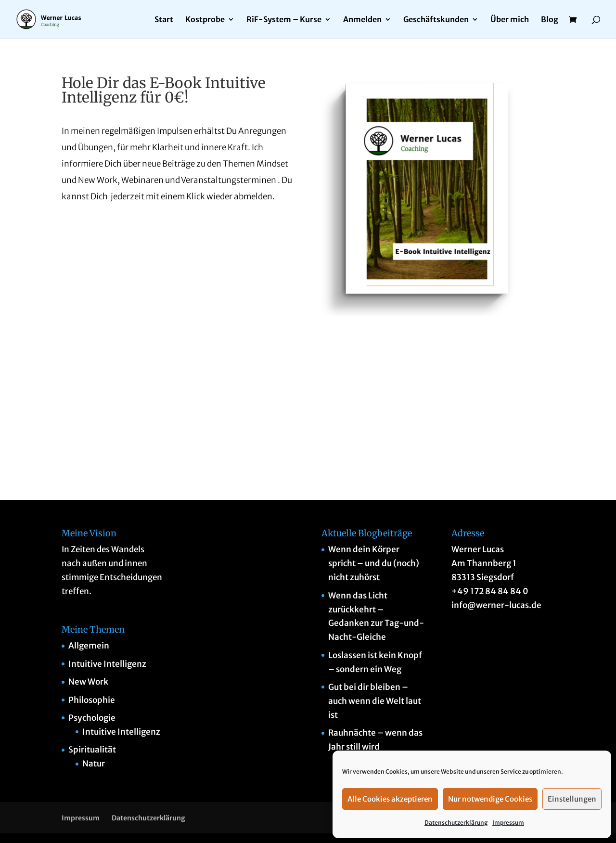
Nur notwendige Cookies (490, 799)
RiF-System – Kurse (284, 20)
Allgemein (89, 646)
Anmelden (362, 20)
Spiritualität (92, 750)
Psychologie (92, 718)
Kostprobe (205, 20)
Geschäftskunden (436, 20)
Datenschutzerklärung (456, 823)
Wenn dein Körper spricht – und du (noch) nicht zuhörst (374, 563)
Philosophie (92, 700)
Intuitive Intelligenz (107, 664)
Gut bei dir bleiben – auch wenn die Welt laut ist (375, 701)
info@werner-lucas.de (496, 605)
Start (164, 20)
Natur (94, 764)
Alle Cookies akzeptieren (390, 799)
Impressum (508, 823)
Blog (550, 20)
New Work (88, 682)
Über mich (510, 20)
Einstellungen (572, 799)
